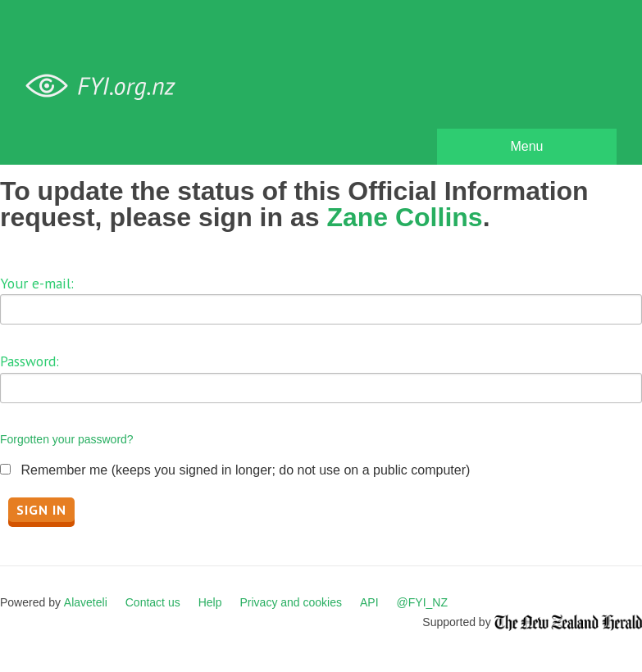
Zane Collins (404, 217)
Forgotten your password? (67, 439)
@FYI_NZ (422, 602)
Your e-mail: (37, 283)
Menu (526, 146)
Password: (30, 361)
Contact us (153, 602)
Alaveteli (86, 602)
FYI (107, 86)
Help (210, 602)
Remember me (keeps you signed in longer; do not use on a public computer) (245, 470)
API (369, 602)
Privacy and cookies (291, 602)
